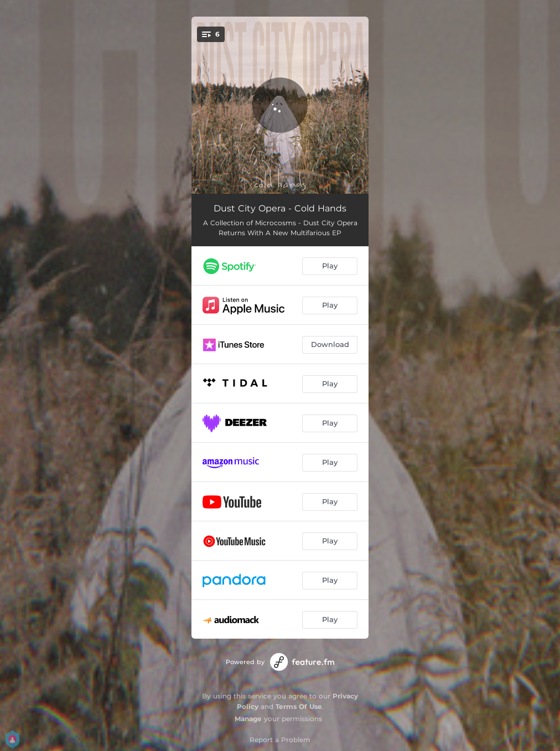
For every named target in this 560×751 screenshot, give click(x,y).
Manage (248, 719)
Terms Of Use (299, 706)
